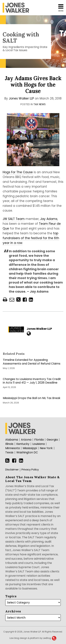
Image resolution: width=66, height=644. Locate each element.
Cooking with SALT (21, 37)
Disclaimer (12, 469)
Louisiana (39, 444)
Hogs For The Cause (18, 172)
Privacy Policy (30, 469)
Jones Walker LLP (21, 98)
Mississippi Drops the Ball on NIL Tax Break (32, 398)
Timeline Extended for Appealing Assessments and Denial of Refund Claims (32, 362)
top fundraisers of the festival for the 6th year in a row (31, 238)
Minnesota (12, 448)
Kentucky (23, 444)
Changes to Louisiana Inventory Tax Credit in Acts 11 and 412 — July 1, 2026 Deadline (32, 381)
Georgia (52, 440)
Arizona (26, 440)
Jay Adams (49, 219)
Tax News (40, 104)
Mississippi (30, 448)
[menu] (33, 8)
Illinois (9, 444)
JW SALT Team (14, 219)
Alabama (12, 440)
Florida (39, 440)
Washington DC (27, 452)
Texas (9, 452)
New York (46, 448)
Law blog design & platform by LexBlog (33, 638)
